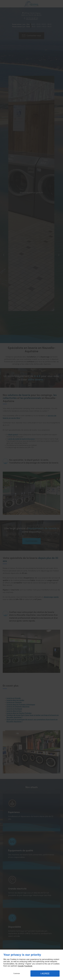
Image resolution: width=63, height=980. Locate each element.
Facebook (28, 966)
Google (21, 966)
